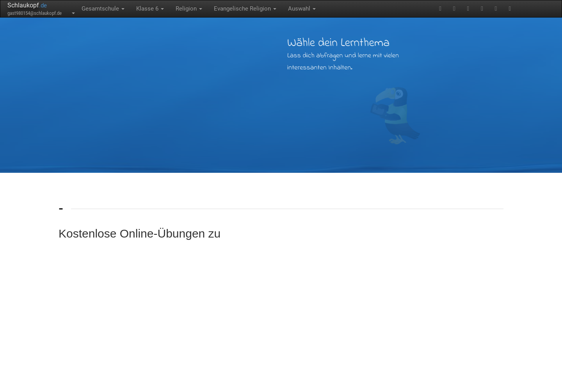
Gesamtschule (103, 9)
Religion (189, 9)
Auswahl (302, 9)
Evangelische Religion (245, 9)
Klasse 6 (150, 9)
